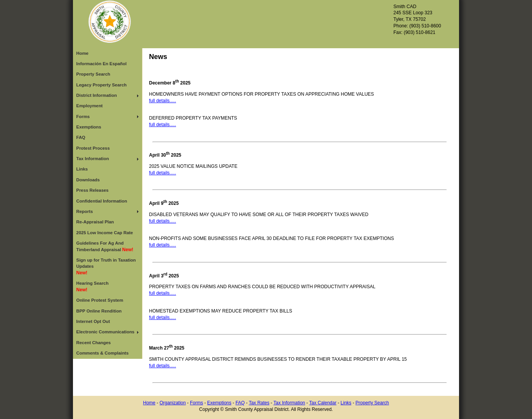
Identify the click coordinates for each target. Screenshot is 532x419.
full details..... (163, 101)
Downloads (88, 180)
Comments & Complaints (103, 353)
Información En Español (102, 64)
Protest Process (93, 148)
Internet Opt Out (93, 321)
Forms (83, 117)
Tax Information (93, 159)
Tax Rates (259, 403)
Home (83, 53)
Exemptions (89, 127)
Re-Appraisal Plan (95, 222)
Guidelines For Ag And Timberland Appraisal (105, 247)
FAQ (81, 137)
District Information (97, 95)
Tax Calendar (323, 403)
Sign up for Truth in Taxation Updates (106, 267)
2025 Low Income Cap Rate (105, 233)
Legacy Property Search (102, 85)
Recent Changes (94, 343)
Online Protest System (100, 300)
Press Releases (93, 190)
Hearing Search (93, 287)
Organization (173, 403)
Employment (90, 106)
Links (82, 169)
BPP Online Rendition (99, 311)
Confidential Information (102, 201)
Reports (85, 211)
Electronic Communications (106, 332)
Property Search (93, 74)
